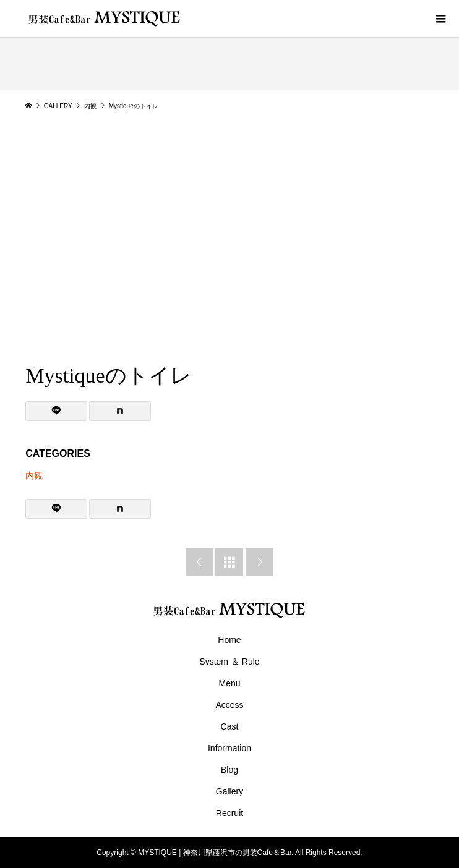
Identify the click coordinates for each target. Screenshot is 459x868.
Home (229, 640)
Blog (229, 770)
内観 (34, 475)
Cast (230, 726)
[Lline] (56, 411)
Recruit (229, 813)
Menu (229, 683)
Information (229, 748)
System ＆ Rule (229, 662)
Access (229, 705)
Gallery (229, 791)
